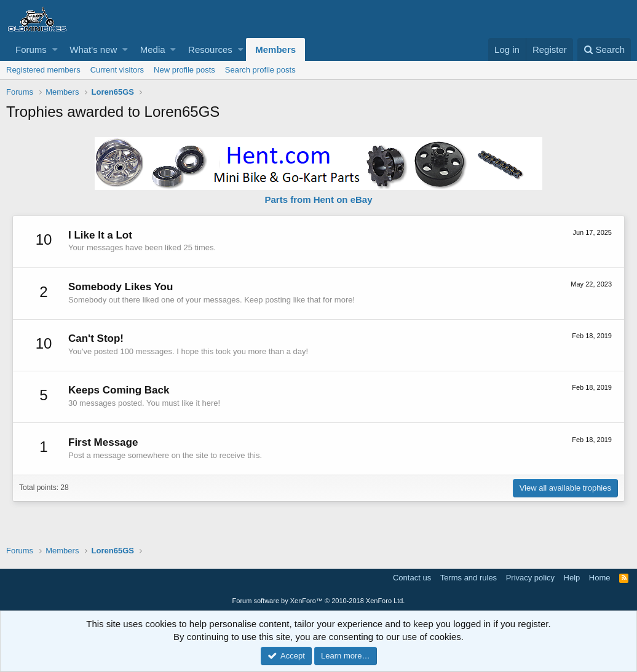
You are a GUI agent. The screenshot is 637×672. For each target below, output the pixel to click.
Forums (31, 49)
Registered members (43, 70)
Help (572, 578)
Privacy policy (530, 578)
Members (275, 49)
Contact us (412, 578)
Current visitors (117, 70)
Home (600, 578)
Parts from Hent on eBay (318, 200)
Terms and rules (469, 578)
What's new (93, 49)
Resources (210, 49)
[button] (55, 49)
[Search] (604, 49)
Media (153, 49)
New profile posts (184, 70)
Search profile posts (260, 70)
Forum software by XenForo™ (319, 601)
